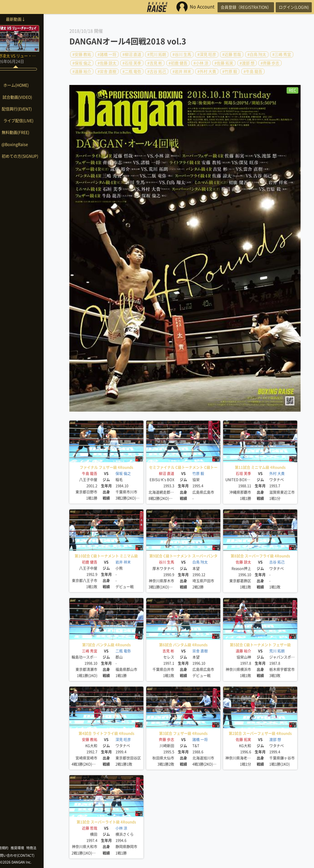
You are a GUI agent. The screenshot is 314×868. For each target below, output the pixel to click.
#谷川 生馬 (182, 54)
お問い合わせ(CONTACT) (28, 855)
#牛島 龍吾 (253, 72)
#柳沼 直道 (132, 54)
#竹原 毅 (230, 72)
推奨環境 (30, 848)
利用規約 (14, 848)
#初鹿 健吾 (178, 63)
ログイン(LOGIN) (292, 7)
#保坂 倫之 (82, 63)
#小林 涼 (201, 63)
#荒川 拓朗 (157, 54)
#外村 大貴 (207, 72)
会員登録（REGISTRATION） (239, 7)
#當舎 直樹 (107, 72)
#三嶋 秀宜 (282, 54)
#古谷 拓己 (157, 72)
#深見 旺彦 (207, 54)
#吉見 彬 (155, 63)
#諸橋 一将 (107, 54)
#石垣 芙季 (132, 63)
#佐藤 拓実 (224, 63)
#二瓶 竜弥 (132, 72)
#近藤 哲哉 (232, 54)
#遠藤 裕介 (82, 72)
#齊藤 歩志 (270, 63)
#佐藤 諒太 (107, 63)
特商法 (44, 848)
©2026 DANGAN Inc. (28, 862)
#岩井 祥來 (182, 72)
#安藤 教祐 (82, 54)
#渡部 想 (247, 63)
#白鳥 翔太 (257, 54)
